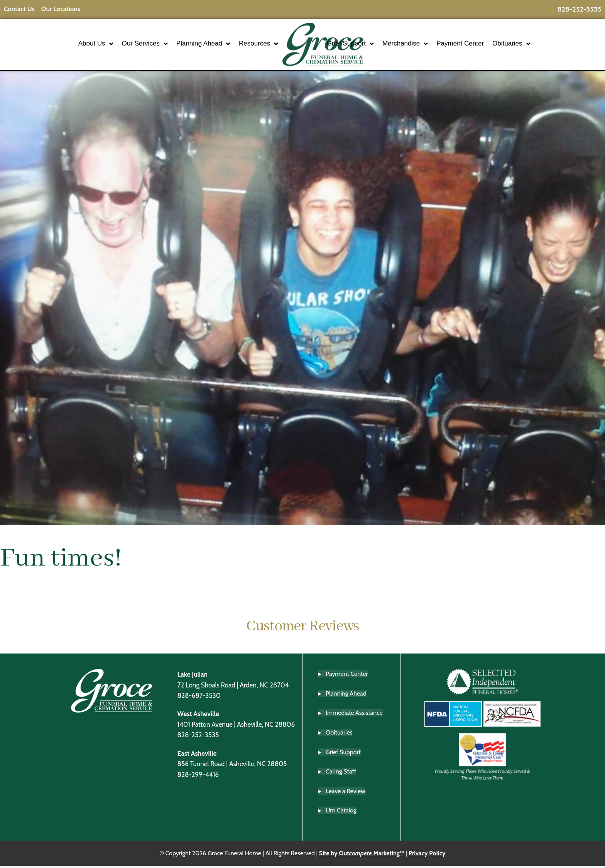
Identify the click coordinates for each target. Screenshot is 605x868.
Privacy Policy (427, 855)
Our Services (122, 45)
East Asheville (197, 756)
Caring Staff (341, 774)
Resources (236, 45)
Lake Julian (193, 676)
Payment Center (482, 45)
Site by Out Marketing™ (362, 855)
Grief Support (373, 45)
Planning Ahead (181, 45)
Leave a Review (346, 793)
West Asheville (198, 716)
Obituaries (534, 45)
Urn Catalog (341, 813)
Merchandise (428, 45)
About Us (73, 45)
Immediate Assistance (354, 715)
